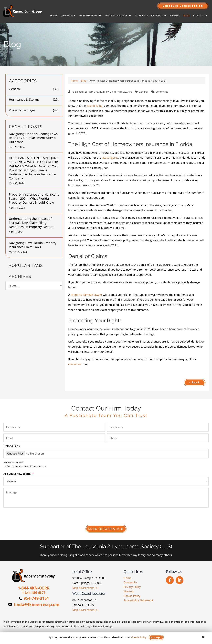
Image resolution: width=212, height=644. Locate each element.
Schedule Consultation (183, 6)
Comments (162, 92)
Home (74, 81)
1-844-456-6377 (34, 593)
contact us (75, 364)
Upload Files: (12, 446)
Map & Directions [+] (85, 588)
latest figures (110, 158)
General (143, 92)
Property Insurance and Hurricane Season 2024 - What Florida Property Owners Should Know (34, 199)
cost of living (94, 106)
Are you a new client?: (19, 474)
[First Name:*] (54, 427)
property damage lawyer (86, 295)
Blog (84, 81)
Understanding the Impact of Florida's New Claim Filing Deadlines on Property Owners (32, 223)
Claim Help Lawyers (121, 92)
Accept (156, 637)
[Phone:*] (158, 438)
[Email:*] (54, 438)
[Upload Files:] (106, 454)
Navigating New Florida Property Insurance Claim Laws (33, 245)
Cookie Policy (139, 637)
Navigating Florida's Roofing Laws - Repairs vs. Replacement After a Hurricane (34, 138)
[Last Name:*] (158, 427)
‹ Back (195, 382)
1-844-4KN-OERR (34, 588)
